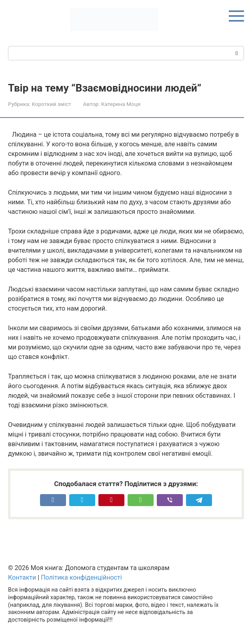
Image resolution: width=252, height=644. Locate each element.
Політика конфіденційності (81, 577)
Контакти (22, 577)
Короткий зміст (51, 104)
